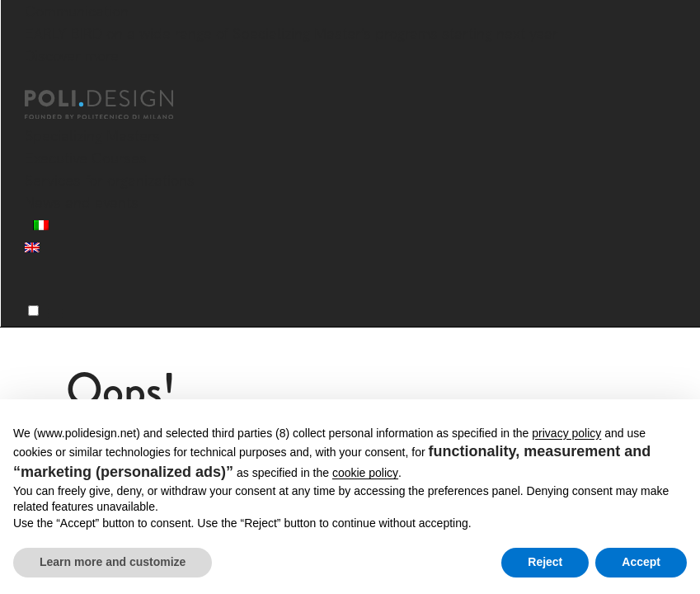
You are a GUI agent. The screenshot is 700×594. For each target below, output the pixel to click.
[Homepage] (114, 105)
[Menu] (33, 311)
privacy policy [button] (566, 433)
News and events (82, 203)
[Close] (35, 80)
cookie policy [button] (365, 473)
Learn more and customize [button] (113, 562)
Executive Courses (86, 158)
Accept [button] (641, 562)
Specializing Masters (92, 136)
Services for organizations (110, 180)
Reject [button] (545, 562)
